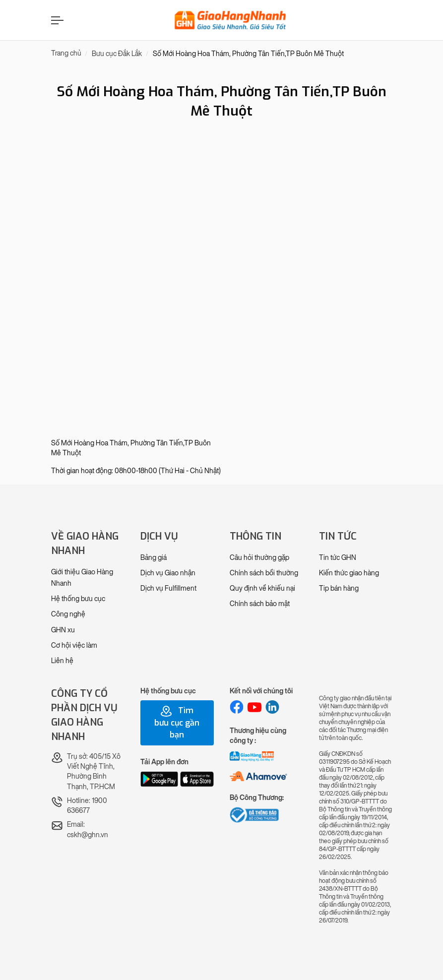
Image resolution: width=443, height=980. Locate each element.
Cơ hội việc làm (74, 645)
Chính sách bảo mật (260, 604)
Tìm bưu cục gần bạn (177, 723)
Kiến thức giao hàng (349, 573)
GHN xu (63, 630)
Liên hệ (62, 661)
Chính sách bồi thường (264, 573)
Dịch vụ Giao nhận (168, 573)
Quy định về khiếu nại (262, 588)
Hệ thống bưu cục (78, 599)
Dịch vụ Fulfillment (168, 588)
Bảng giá (154, 558)
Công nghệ (68, 614)
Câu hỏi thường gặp (259, 558)
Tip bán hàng (339, 588)
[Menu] (56, 20)
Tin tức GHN (338, 558)
